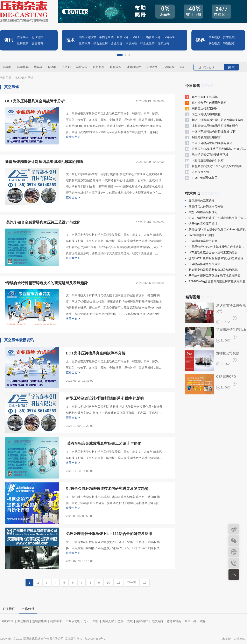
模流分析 (131, 43)
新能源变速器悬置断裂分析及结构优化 (211, 270)
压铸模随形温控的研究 (201, 241)
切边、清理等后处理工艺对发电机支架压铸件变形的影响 (216, 120)
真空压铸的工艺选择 (202, 97)
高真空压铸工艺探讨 (202, 109)
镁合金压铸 (101, 43)
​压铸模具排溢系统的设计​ (203, 264)
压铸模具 (23, 43)
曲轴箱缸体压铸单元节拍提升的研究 (212, 126)
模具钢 (38, 67)
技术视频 (229, 37)
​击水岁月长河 (197, 172)
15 (145, 583)
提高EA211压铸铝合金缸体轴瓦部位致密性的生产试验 (216, 258)
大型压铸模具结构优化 (203, 114)
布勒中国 (8, 621)
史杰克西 (157, 621)
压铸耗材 (169, 67)
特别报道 (229, 43)
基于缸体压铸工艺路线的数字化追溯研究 (213, 276)
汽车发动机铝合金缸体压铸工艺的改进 (211, 252)
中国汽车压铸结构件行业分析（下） (212, 132)
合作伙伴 (28, 609)
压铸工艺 (137, 37)
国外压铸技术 (87, 37)
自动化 (52, 67)
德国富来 (56, 621)
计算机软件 (134, 67)
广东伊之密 (73, 621)
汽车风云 (23, 37)
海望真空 (108, 621)
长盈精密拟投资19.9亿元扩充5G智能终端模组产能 (216, 166)
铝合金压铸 (153, 37)
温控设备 (82, 67)
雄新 (96, 621)
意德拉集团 (40, 621)
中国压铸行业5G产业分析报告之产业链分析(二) (216, 247)
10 (108, 583)
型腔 (120, 621)
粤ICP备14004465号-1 (91, 639)
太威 (130, 621)
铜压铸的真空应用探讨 (203, 137)
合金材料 (37, 43)
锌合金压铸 (147, 43)
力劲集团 (23, 621)
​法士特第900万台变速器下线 (207, 155)
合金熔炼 (117, 43)
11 (119, 583)
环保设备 (152, 67)
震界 (203, 621)
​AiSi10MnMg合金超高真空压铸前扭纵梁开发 (215, 281)
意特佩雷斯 (174, 621)
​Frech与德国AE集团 (201, 178)
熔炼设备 (115, 67)
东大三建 (190, 621)
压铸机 (7, 67)
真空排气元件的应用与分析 (206, 103)
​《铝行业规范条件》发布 (204, 161)
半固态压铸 (106, 37)
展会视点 (214, 43)
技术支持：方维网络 (232, 639)
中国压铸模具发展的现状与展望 (209, 143)
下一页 (132, 583)
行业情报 (37, 37)
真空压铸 (122, 37)
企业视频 (214, 37)
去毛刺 (66, 67)
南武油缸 (142, 621)
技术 (17, 78)
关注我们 (9, 609)
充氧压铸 (163, 43)
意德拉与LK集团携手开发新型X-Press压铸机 (216, 149)
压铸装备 (169, 37)
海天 (86, 621)
